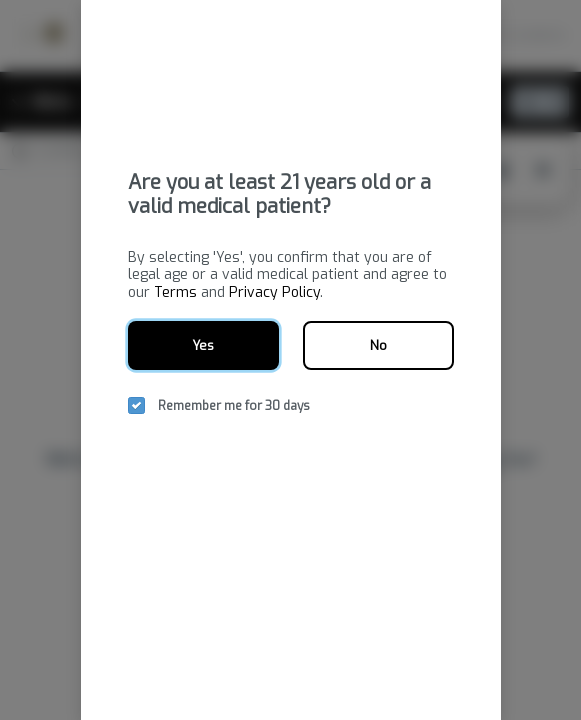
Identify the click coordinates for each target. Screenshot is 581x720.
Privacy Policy (274, 292)
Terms (175, 292)
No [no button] (378, 345)
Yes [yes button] (203, 345)
